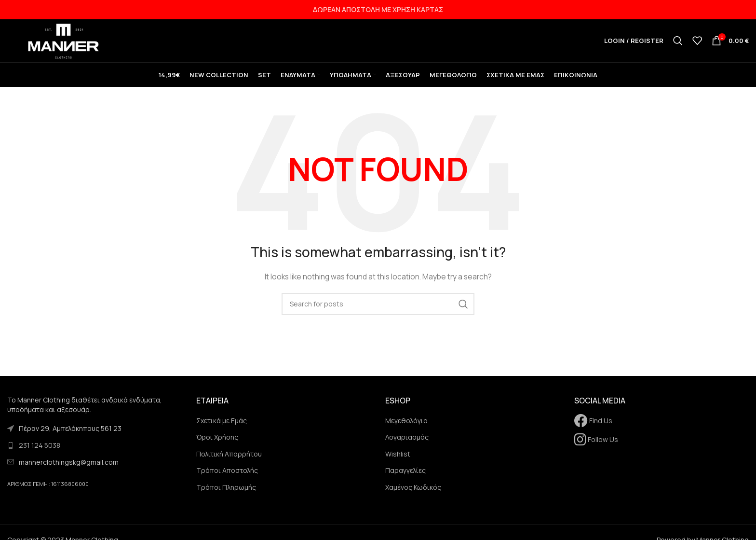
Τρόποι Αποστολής (227, 478)
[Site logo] (67, 44)
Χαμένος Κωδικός (413, 494)
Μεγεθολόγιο (406, 428)
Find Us (593, 428)
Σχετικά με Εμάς (222, 428)
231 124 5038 (40, 452)
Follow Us (596, 447)
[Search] (678, 44)
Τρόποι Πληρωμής (226, 494)
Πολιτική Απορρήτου (229, 461)
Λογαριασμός (407, 444)
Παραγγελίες (405, 478)
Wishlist (398, 461)
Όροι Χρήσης (217, 444)
